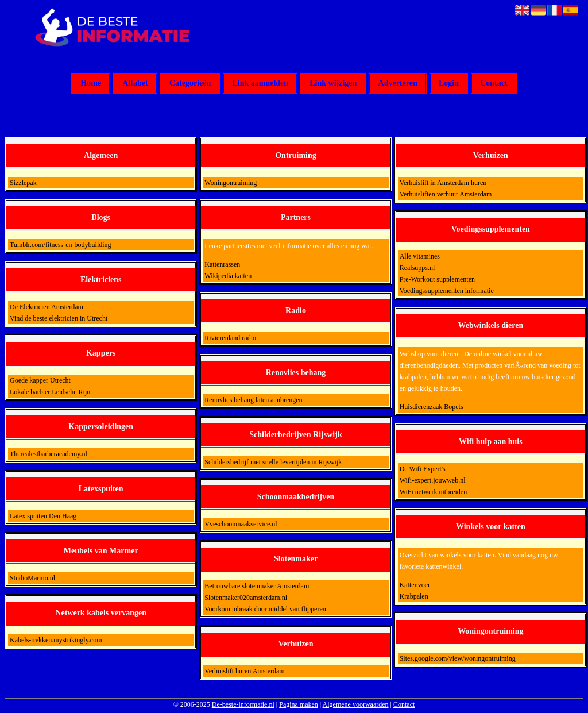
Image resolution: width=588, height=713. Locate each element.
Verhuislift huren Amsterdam (244, 671)
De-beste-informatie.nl (243, 704)
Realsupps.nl (417, 268)
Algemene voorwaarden (356, 704)
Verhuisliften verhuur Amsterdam (446, 194)
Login (449, 84)
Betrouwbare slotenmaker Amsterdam (257, 586)
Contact (494, 84)
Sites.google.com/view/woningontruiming (458, 658)
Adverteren (398, 84)
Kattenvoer (415, 585)
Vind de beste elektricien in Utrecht (59, 318)
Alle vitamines (420, 256)
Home (91, 84)
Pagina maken (299, 704)
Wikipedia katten (228, 276)
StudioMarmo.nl (32, 578)
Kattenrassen (222, 264)
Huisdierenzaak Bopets (432, 407)
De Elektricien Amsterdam (47, 307)
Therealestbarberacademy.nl (49, 454)
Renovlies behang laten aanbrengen (253, 400)
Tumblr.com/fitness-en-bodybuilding (61, 245)
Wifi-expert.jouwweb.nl (433, 480)
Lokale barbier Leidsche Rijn (50, 392)
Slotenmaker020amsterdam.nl (246, 598)
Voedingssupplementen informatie (447, 291)
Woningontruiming (231, 183)
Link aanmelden (260, 84)
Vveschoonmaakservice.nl (241, 524)
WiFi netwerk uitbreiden (434, 492)
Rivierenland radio (230, 338)
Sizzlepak (23, 183)
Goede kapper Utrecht (40, 380)
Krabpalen (414, 596)
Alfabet (135, 84)
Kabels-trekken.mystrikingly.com (56, 640)
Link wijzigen (333, 84)
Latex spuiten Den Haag (43, 516)
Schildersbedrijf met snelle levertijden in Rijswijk (273, 462)
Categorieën (190, 84)
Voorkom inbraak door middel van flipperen (265, 609)
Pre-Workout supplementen (437, 279)
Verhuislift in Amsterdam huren (443, 183)
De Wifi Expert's (423, 469)
